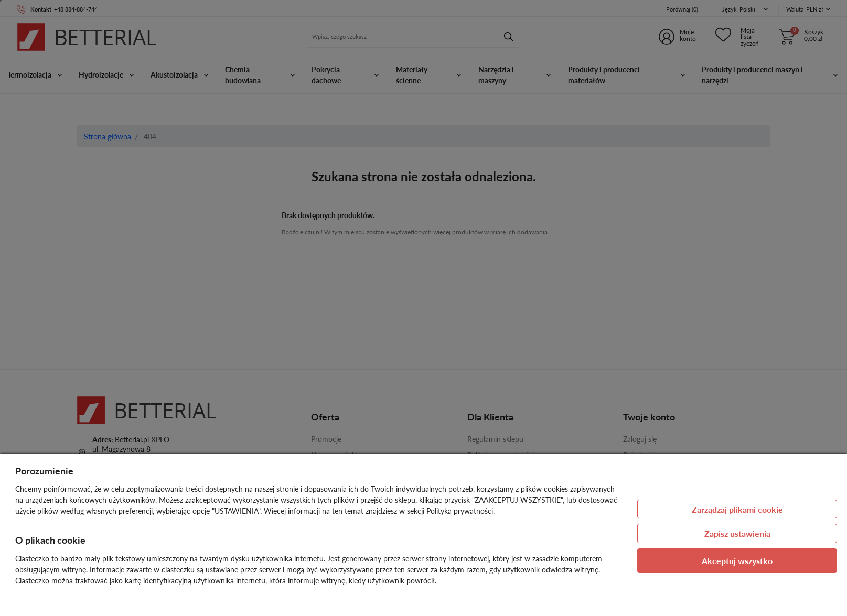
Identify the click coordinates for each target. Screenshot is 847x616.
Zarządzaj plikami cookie (737, 509)
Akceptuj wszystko (737, 561)
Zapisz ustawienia (737, 533)
